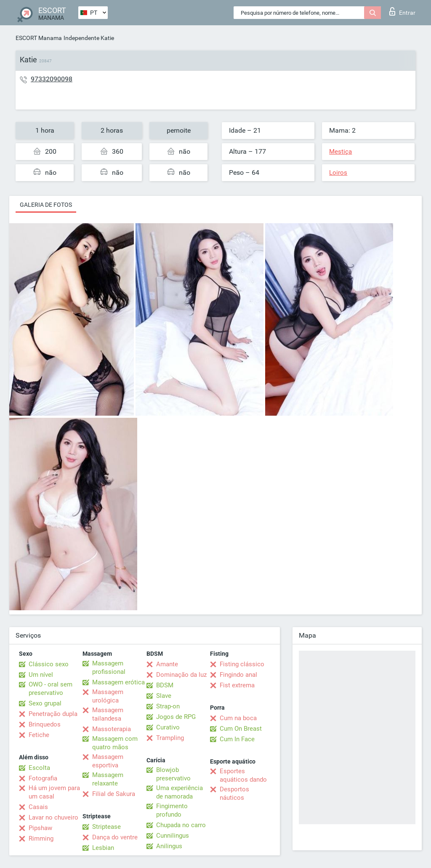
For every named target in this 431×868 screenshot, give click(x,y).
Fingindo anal (238, 675)
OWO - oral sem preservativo (51, 689)
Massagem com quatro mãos (115, 743)
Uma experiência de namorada (180, 792)
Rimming (41, 839)
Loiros (338, 173)
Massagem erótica (118, 682)
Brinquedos (45, 724)
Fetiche (39, 735)
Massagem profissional (109, 668)
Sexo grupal (45, 703)
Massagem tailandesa (108, 714)
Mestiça (341, 152)
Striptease (106, 827)
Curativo (168, 727)
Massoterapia (112, 729)
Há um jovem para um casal (54, 792)
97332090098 (52, 79)
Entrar (402, 11)
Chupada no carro (181, 825)
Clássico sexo (49, 664)
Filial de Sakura (114, 794)
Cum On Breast (241, 729)
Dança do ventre (115, 837)
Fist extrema (237, 685)
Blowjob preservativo (173, 774)
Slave (164, 696)
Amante (167, 664)
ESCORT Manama (39, 38)
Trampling (170, 738)
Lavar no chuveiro (53, 817)
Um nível (41, 675)
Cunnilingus (173, 836)
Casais (38, 807)
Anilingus (169, 846)
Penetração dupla (53, 714)
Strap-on (168, 706)
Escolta (39, 768)
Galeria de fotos (46, 205)
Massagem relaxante (108, 779)
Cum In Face (237, 739)
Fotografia (43, 778)
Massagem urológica (108, 696)
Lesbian (103, 848)
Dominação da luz (181, 675)
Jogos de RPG (176, 717)
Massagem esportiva (108, 761)
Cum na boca (238, 718)
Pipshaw (40, 828)
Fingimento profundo (172, 810)
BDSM (165, 685)
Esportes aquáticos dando (243, 775)
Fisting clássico (242, 664)
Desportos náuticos (234, 793)
